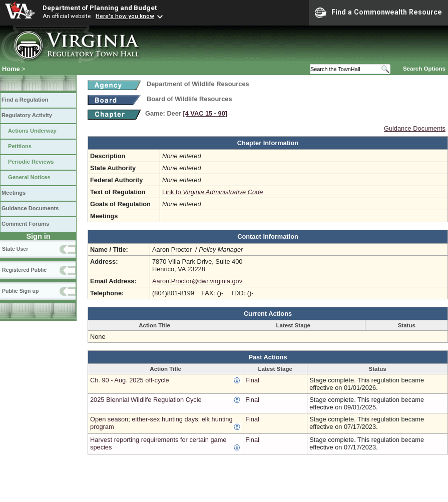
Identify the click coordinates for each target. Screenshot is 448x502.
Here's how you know (125, 16)
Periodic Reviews (31, 162)
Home (11, 69)
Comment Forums (25, 224)
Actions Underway (32, 131)
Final (252, 380)
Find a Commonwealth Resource (378, 13)
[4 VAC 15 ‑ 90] (205, 113)
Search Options (424, 69)
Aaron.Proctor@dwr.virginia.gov (197, 281)
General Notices (29, 177)
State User (15, 249)
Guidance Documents (30, 208)
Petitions (20, 146)
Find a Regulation (25, 100)
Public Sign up (20, 291)
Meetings (14, 193)
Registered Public (24, 270)
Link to (212, 192)
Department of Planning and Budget (100, 8)
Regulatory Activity (27, 115)
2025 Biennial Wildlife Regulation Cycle (146, 400)
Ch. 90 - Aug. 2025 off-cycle (130, 380)
